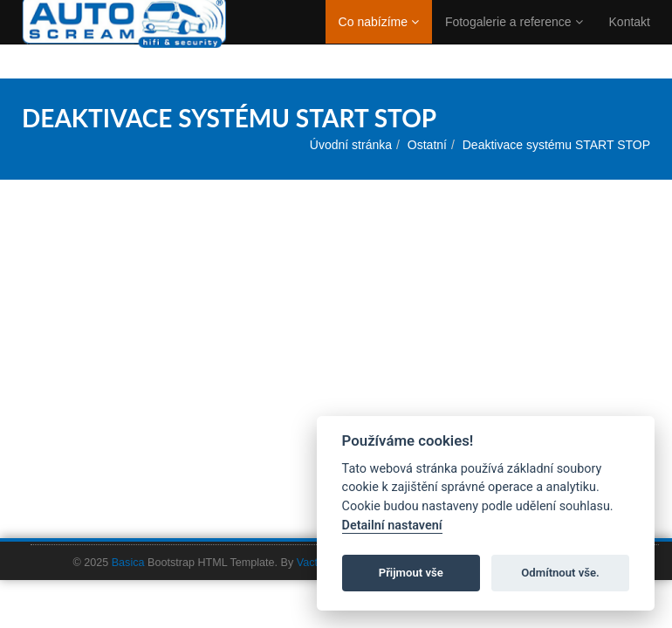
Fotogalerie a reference (514, 39)
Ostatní (427, 145)
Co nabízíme (379, 39)
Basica (128, 563)
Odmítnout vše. (560, 573)
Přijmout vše (411, 573)
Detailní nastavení (392, 526)
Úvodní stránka (351, 145)
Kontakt (630, 39)
